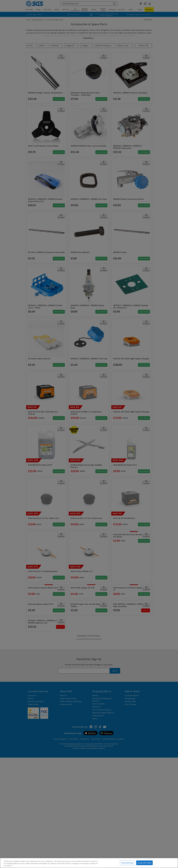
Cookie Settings (127, 863)
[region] (89, 863)
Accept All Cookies (144, 863)
